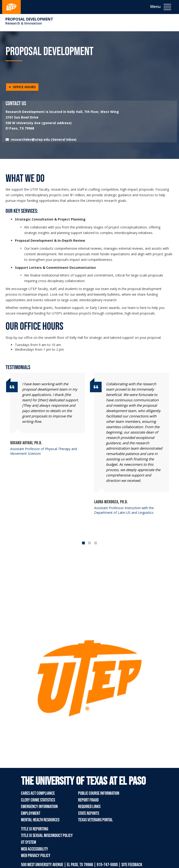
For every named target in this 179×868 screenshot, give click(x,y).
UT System (29, 842)
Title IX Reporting (35, 829)
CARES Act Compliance (38, 793)
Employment (31, 813)
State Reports (89, 813)
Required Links (89, 807)
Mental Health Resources (40, 820)
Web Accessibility (34, 849)
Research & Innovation (24, 23)
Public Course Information (99, 793)
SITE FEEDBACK (132, 865)
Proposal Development (29, 19)
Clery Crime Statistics (38, 800)
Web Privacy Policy (36, 856)
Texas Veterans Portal (95, 820)
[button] (22, 87)
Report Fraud (88, 800)
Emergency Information (39, 807)
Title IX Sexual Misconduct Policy (47, 836)
